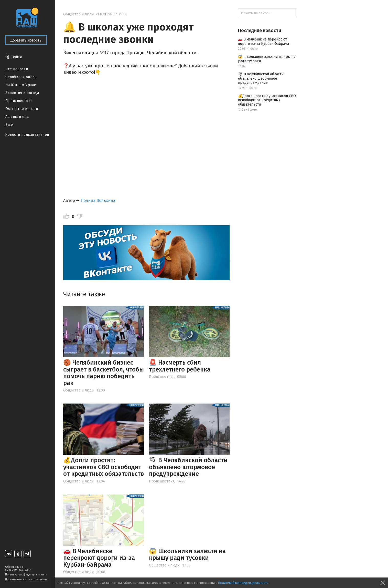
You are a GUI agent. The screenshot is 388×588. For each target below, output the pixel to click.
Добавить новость (26, 40)
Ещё (9, 125)
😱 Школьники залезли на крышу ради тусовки (187, 554)
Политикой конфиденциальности (243, 583)
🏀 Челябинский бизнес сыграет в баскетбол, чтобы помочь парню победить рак (104, 373)
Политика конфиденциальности (26, 575)
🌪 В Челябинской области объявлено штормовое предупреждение (188, 467)
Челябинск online (21, 77)
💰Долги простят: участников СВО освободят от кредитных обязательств (104, 467)
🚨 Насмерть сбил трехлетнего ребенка (180, 366)
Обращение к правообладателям (18, 568)
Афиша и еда (17, 117)
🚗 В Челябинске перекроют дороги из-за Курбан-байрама (99, 558)
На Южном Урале (21, 85)
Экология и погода (22, 93)
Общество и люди (22, 109)
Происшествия (19, 101)
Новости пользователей (27, 135)
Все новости (17, 69)
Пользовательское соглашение (26, 579)
